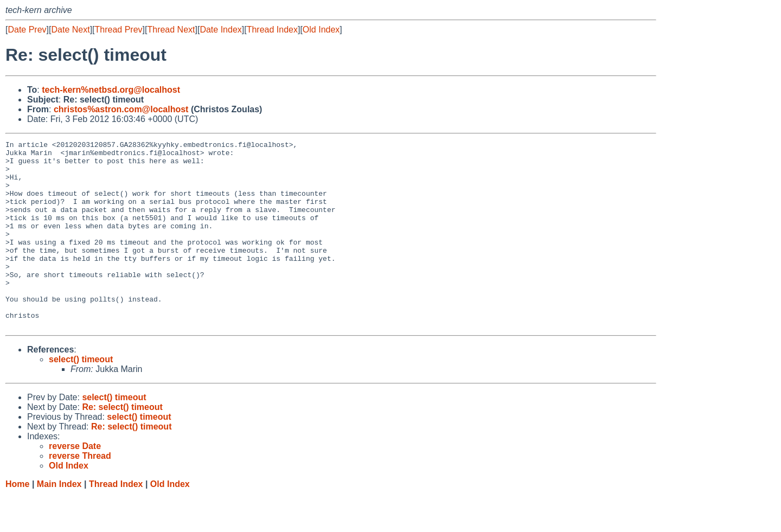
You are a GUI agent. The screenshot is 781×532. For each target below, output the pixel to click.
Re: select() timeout (122, 444)
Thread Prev (119, 30)
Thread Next (171, 30)
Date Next (70, 30)
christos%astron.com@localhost (121, 109)
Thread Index (272, 30)
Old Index (321, 30)
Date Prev (27, 30)
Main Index (59, 521)
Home (17, 521)
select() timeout (81, 397)
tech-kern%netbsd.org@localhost (111, 90)
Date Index (220, 30)
